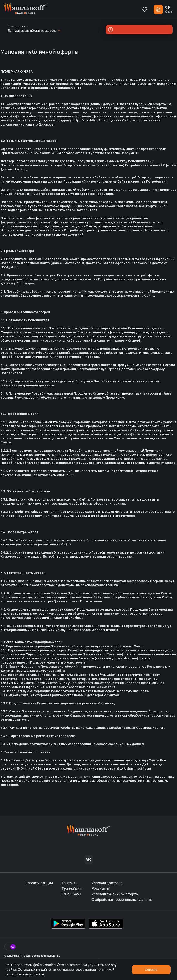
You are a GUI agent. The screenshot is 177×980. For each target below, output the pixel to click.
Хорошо (151, 970)
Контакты (70, 883)
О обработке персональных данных (122, 900)
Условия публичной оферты (115, 894)
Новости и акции (39, 883)
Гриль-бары (71, 894)
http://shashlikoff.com (90, 120)
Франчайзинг (72, 888)
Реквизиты (101, 888)
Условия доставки (107, 883)
